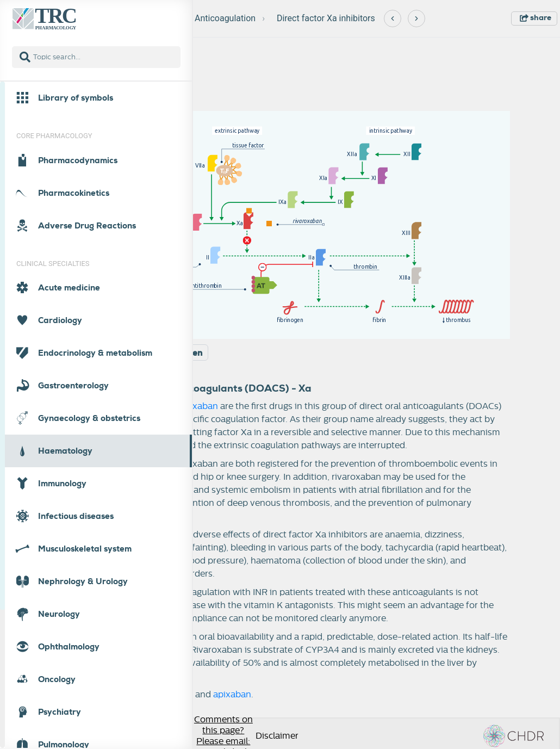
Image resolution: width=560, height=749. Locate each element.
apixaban (199, 406)
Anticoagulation (225, 18)
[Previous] (393, 18)
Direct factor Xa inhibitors (326, 18)
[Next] (416, 18)
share (536, 17)
